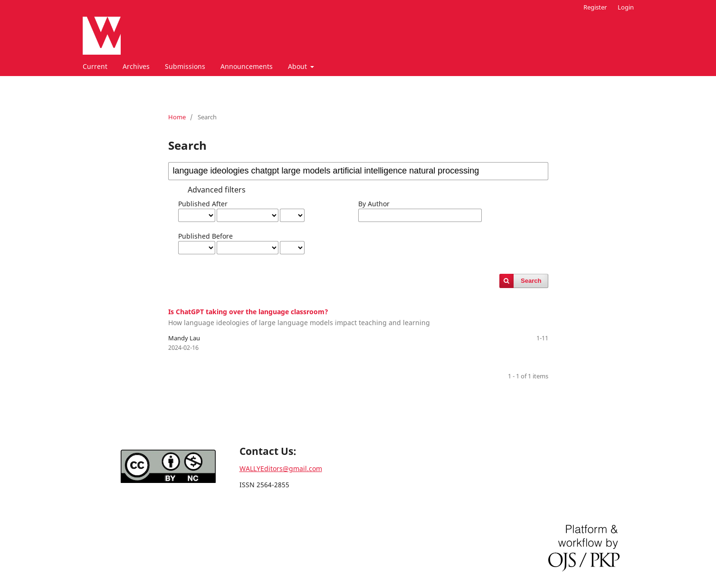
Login (626, 7)
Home (177, 117)
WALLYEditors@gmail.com (281, 468)
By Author (374, 204)
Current (95, 66)
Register (595, 7)
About (298, 66)
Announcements (247, 66)
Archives (136, 66)
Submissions (185, 66)
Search (531, 281)
